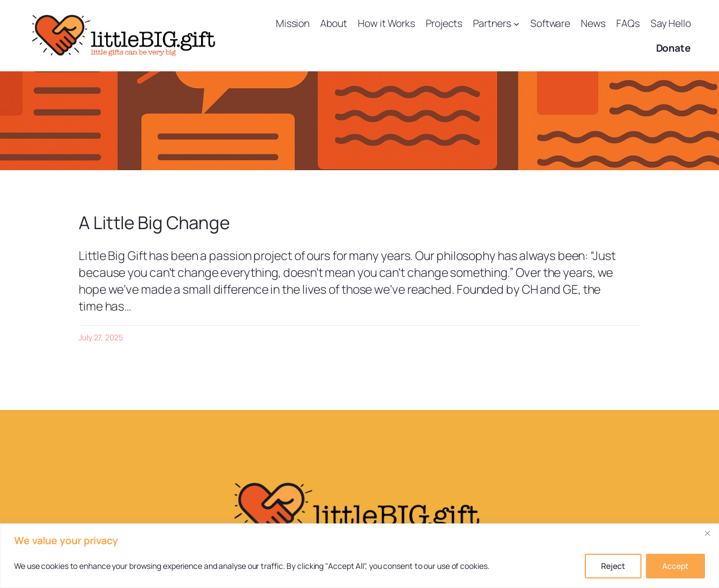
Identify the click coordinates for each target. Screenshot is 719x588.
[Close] (707, 533)
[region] (359, 556)
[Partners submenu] (517, 23)
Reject (613, 566)
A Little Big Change (154, 223)
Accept (675, 566)
